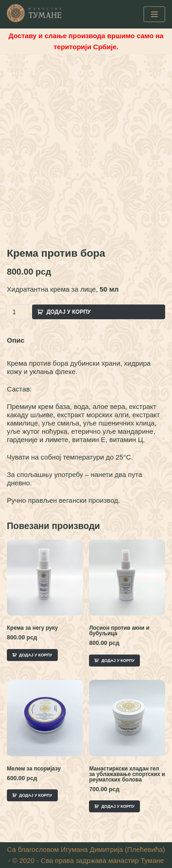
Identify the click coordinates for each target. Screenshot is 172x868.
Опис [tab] (16, 340)
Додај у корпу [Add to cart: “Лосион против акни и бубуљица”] (118, 661)
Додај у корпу (69, 312)
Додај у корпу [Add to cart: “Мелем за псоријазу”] (36, 795)
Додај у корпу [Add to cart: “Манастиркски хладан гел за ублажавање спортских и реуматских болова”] (118, 806)
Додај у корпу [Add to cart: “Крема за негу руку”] (36, 655)
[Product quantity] (18, 312)
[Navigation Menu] (154, 14)
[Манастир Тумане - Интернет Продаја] (34, 13)
